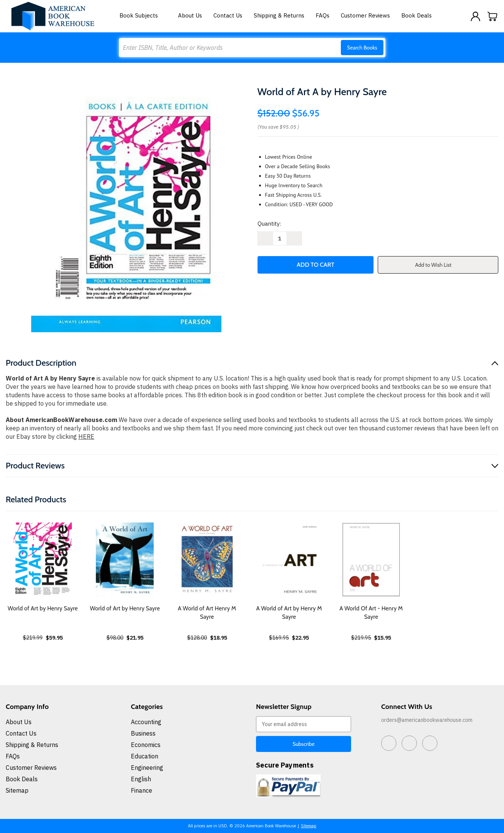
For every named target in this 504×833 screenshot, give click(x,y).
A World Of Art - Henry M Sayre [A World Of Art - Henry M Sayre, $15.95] (371, 613)
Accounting (146, 722)
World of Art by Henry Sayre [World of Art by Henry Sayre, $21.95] (125, 608)
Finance (142, 790)
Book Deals (417, 15)
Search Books (362, 48)
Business (143, 733)
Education (145, 756)
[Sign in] (475, 16)
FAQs (323, 15)
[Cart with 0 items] (493, 16)
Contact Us (228, 15)
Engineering (147, 768)
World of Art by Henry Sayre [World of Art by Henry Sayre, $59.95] (43, 608)
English (141, 779)
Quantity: (269, 224)
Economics (146, 745)
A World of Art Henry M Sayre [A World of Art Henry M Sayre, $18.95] (207, 613)
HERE (86, 436)
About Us (190, 15)
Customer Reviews (365, 15)
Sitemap (17, 790)
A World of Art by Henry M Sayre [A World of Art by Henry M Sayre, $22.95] (289, 613)
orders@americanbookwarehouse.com (427, 720)
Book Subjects (143, 15)
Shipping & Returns (279, 15)
